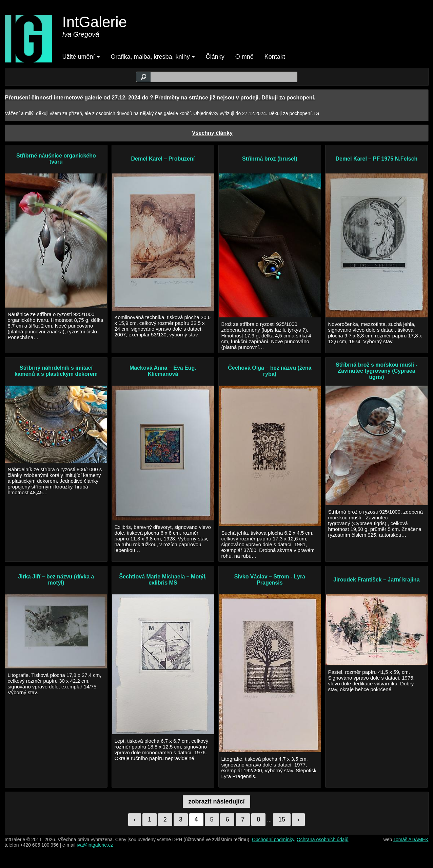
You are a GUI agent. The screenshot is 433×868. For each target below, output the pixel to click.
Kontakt (275, 57)
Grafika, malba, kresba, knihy (153, 57)
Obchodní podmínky (273, 839)
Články (215, 57)
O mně (244, 57)
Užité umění (81, 57)
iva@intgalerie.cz (95, 845)
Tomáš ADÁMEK (411, 839)
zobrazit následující (216, 801)
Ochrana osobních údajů (323, 839)
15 (282, 819)
